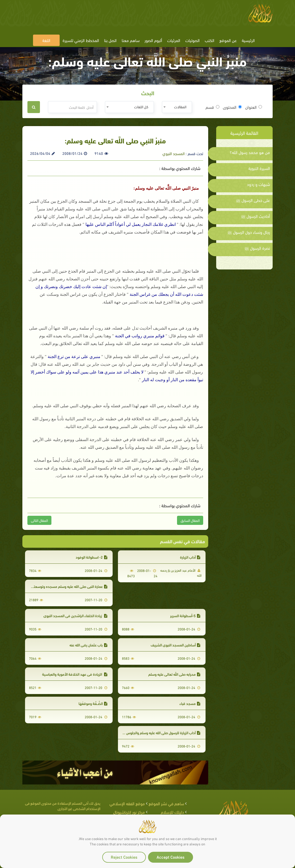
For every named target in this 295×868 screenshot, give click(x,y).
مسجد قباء (190, 703)
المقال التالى (39, 520)
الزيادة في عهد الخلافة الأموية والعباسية (75, 674)
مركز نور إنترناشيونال (129, 812)
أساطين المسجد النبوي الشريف (175, 645)
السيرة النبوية (259, 168)
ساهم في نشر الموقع (166, 803)
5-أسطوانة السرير (185, 615)
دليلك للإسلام (172, 812)
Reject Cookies (124, 857)
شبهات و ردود (258, 184)
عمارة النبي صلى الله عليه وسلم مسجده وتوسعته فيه (67, 586)
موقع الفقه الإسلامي (127, 803)
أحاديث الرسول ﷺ (255, 216)
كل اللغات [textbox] (141, 107)
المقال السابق (190, 520)
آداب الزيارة (190, 557)
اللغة (46, 40)
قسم (212, 107)
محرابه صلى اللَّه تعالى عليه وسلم (174, 674)
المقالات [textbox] (180, 107)
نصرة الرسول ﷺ (257, 248)
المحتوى (232, 107)
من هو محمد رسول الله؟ (250, 152)
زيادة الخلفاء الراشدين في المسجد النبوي (75, 615)
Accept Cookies (171, 857)
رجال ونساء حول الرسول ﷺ (249, 232)
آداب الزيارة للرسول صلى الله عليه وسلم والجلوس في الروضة (155, 732)
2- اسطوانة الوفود (91, 557)
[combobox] (177, 107)
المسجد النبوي (173, 153)
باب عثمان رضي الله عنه (88, 645)
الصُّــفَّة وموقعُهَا (93, 703)
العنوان (254, 107)
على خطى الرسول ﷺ (253, 200)
